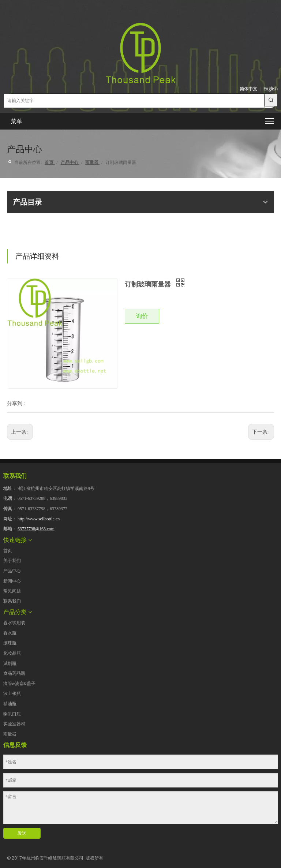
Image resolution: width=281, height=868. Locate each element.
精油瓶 (10, 704)
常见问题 (12, 591)
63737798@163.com (36, 529)
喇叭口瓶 (12, 714)
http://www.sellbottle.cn (39, 519)
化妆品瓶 (12, 653)
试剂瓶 (10, 663)
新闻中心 (12, 581)
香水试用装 (14, 623)
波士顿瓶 (12, 693)
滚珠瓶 (10, 643)
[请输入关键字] (134, 101)
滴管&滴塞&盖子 (19, 684)
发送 (22, 833)
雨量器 (10, 734)
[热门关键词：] (271, 100)
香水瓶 (10, 633)
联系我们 (12, 601)
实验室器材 (14, 724)
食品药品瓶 (14, 673)
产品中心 (12, 571)
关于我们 (12, 561)
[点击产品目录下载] (13, 234)
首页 (8, 551)
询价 (142, 316)
